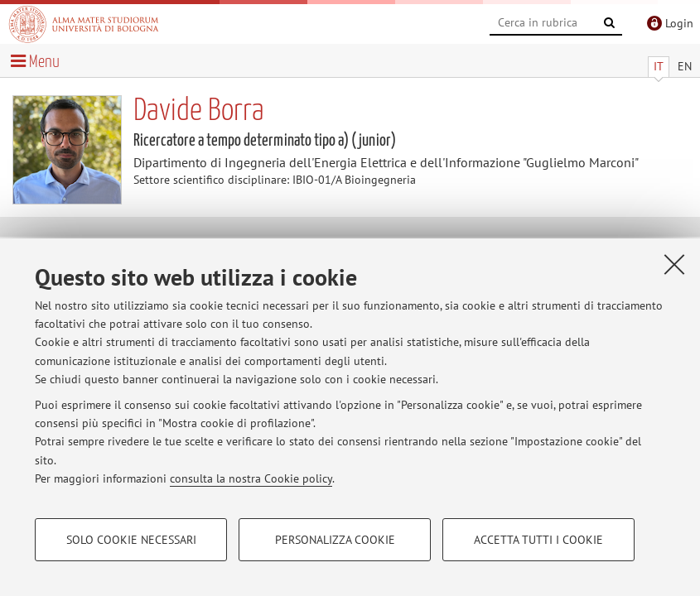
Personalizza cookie (335, 540)
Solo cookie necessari (131, 540)
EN (685, 66)
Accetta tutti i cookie (538, 540)
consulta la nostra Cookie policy (251, 478)
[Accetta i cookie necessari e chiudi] (674, 264)
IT (659, 66)
